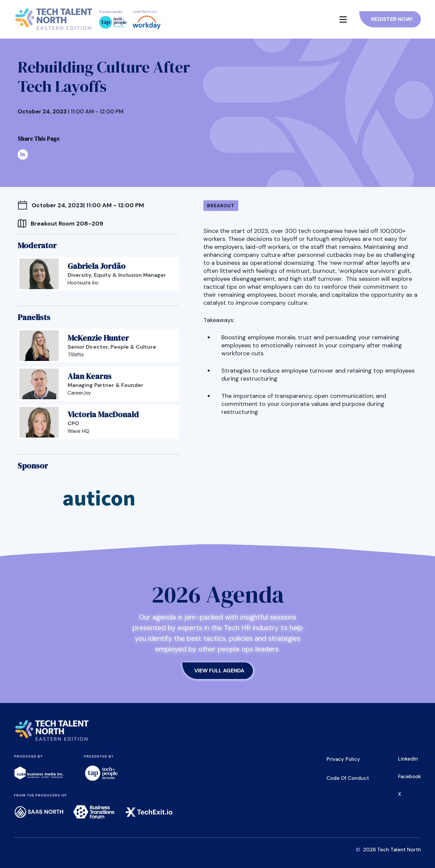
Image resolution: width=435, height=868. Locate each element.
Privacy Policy (343, 759)
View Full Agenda (219, 671)
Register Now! (392, 19)
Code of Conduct (348, 778)
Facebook (410, 777)
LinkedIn (408, 759)
